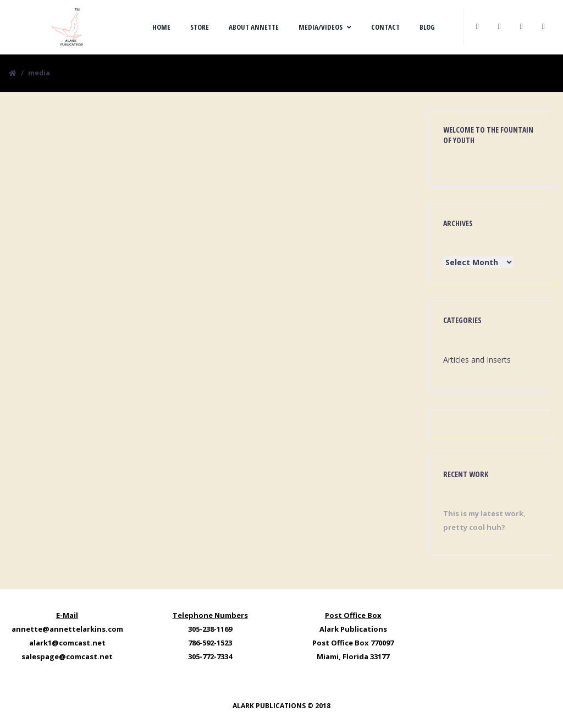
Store (200, 27)
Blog (427, 27)
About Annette (254, 27)
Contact (385, 27)
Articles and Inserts (477, 360)
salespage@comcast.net (67, 656)
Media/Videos (325, 27)
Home (161, 27)
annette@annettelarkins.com (67, 629)
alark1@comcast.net (67, 643)
